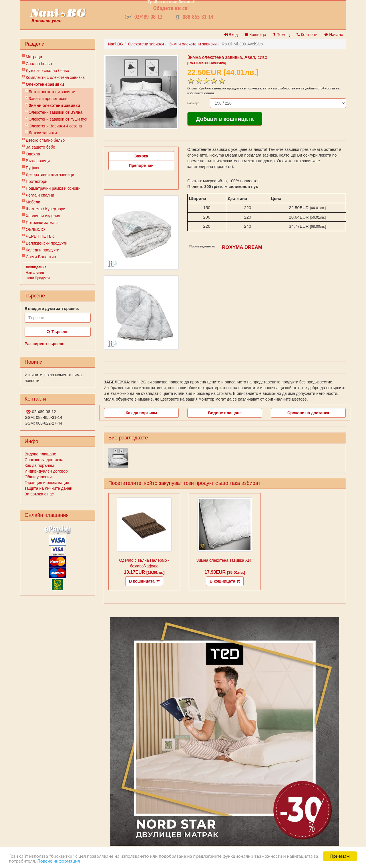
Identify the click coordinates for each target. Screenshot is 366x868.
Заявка (141, 156)
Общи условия (38, 477)
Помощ (282, 35)
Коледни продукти (42, 250)
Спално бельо (39, 64)
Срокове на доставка (308, 413)
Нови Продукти (38, 278)
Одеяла (33, 154)
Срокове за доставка (44, 460)
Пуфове (33, 168)
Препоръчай (141, 165)
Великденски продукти (47, 243)
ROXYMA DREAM (242, 247)
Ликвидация (36, 267)
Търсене (57, 332)
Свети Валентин (41, 257)
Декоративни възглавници (50, 175)
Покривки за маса (42, 223)
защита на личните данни (48, 488)
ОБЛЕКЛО (35, 229)
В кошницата (144, 581)
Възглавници (38, 161)
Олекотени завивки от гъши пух (58, 119)
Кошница (255, 35)
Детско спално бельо (45, 140)
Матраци (34, 57)
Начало (334, 35)
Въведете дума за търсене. (52, 309)
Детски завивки (43, 133)
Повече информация (58, 862)
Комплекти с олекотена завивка (55, 77)
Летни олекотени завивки (52, 92)
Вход (231, 35)
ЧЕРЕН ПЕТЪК (40, 236)
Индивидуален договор (46, 471)
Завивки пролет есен (48, 99)
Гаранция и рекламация (47, 483)
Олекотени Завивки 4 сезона (55, 126)
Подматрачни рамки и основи (53, 188)
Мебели (33, 202)
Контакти (307, 35)
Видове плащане (40, 454)
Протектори (36, 181)
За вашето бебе (40, 147)
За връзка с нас (39, 494)
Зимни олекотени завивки (54, 105)
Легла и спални (40, 195)
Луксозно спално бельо (47, 71)
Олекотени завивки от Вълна (55, 112)
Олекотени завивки (45, 84)
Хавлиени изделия (43, 216)
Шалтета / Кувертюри (45, 209)
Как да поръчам (39, 465)
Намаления (35, 273)
